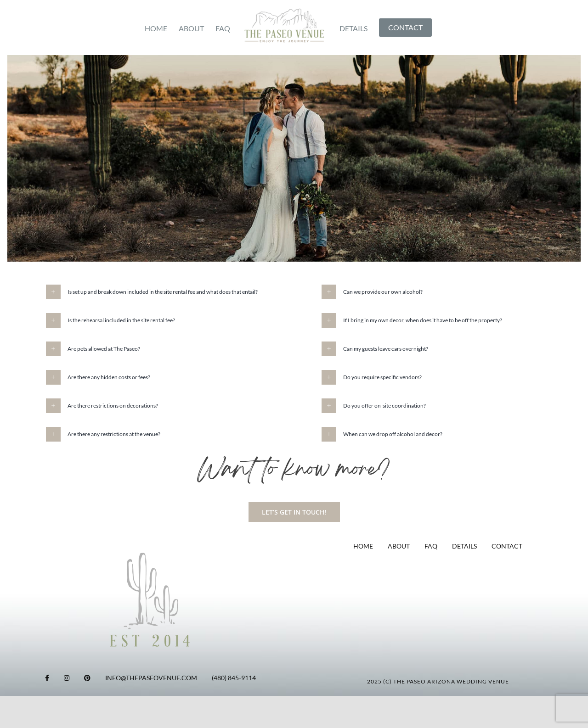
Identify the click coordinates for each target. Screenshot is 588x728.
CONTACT (507, 546)
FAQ (431, 546)
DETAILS (464, 546)
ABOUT (399, 546)
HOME (363, 546)
